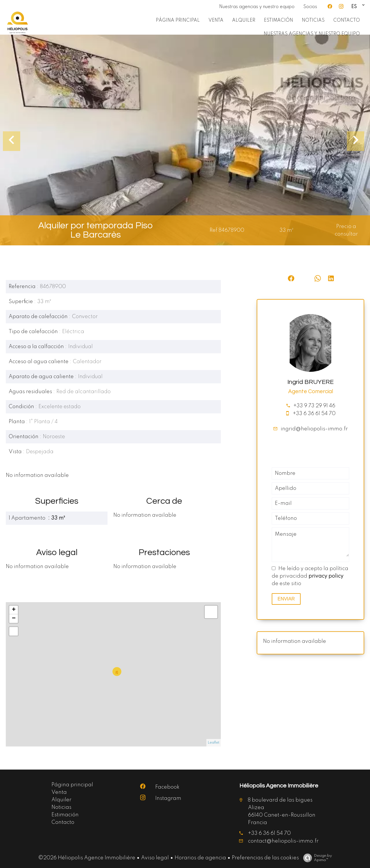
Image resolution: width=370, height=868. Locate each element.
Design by (316, 858)
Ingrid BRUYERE (310, 382)
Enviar (286, 599)
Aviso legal (155, 858)
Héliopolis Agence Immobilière (279, 786)
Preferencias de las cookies (265, 858)
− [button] (14, 619)
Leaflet (214, 743)
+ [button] (14, 610)
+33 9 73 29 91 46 (314, 406)
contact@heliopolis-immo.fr (283, 841)
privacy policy (326, 576)
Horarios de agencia (200, 858)
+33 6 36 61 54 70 (314, 414)
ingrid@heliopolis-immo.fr (314, 429)
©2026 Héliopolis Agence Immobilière (87, 858)
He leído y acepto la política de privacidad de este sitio (310, 576)
